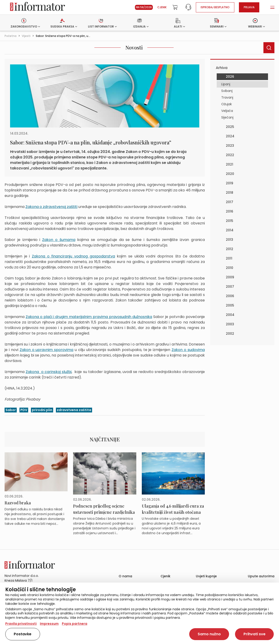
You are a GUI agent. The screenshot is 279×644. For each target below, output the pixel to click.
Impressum (49, 624)
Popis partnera (75, 624)
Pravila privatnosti (21, 624)
